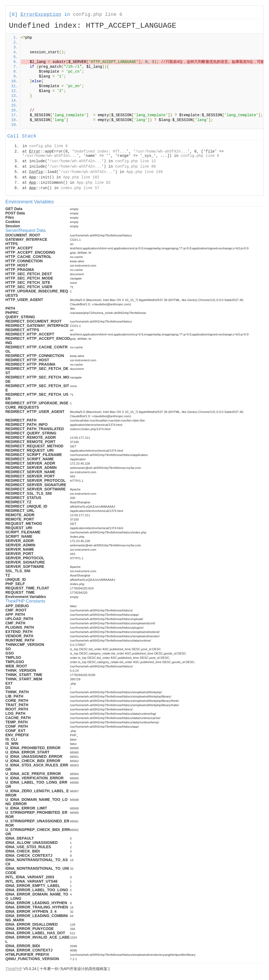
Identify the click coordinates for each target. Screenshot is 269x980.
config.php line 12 (135, 161)
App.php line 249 (145, 172)
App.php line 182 (81, 177)
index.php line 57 (80, 188)
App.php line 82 (94, 183)
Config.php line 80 (135, 167)
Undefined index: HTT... (100, 151)
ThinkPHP (14, 969)
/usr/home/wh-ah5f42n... (161, 151)
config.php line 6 (98, 15)
